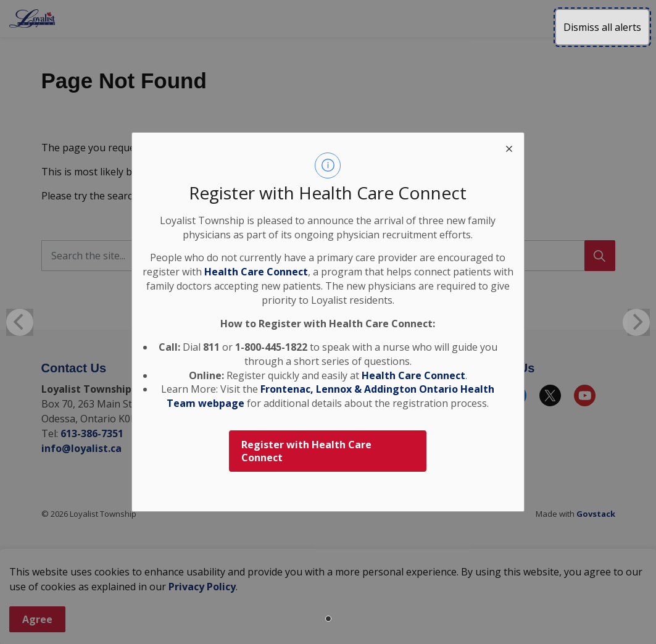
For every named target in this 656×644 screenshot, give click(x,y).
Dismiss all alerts (602, 27)
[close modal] (509, 148)
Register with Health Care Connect (306, 451)
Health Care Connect (413, 375)
